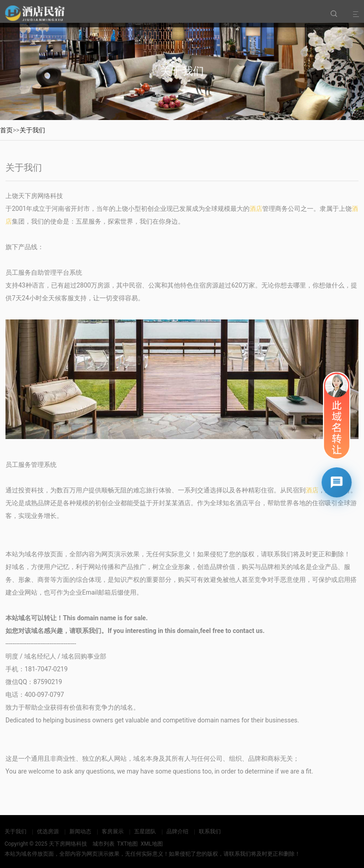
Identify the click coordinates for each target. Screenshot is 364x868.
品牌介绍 (177, 831)
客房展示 (113, 831)
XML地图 (151, 844)
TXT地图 (127, 844)
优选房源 (48, 831)
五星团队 (145, 831)
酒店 (256, 209)
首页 (6, 130)
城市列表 (104, 844)
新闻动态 (80, 831)
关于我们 (32, 130)
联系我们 (210, 831)
